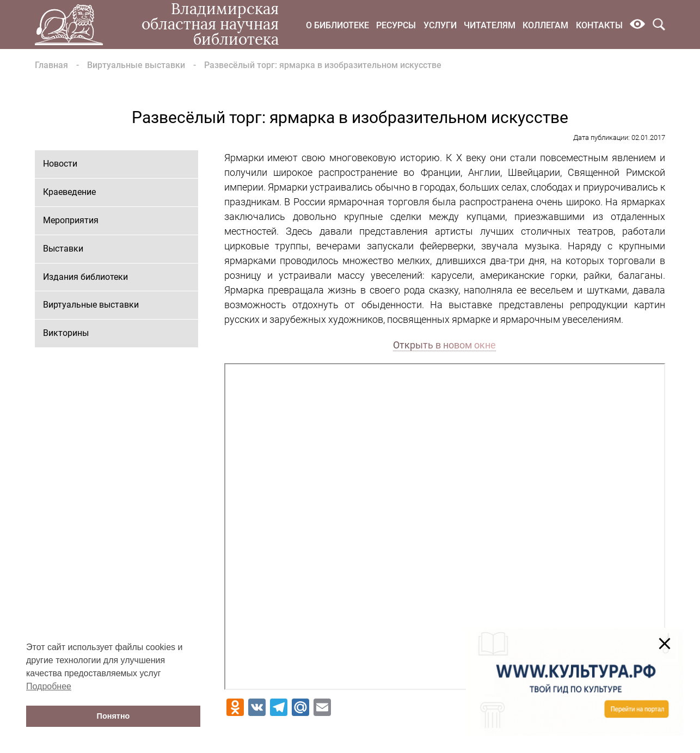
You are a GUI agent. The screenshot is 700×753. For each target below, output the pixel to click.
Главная (51, 65)
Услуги (440, 25)
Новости (60, 164)
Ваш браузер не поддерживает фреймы (445, 527)
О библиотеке (337, 25)
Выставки (63, 249)
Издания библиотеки (85, 277)
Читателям (490, 25)
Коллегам (545, 25)
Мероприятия (71, 220)
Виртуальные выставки (136, 65)
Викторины (66, 333)
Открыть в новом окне (444, 345)
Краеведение (69, 192)
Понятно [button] (113, 716)
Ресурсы (396, 25)
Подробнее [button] (49, 686)
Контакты (599, 25)
